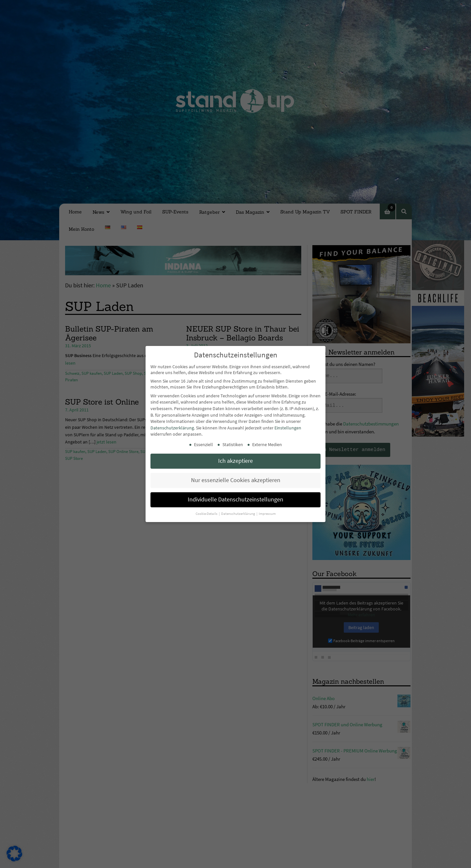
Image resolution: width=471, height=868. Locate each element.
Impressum (267, 514)
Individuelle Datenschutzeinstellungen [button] (235, 499)
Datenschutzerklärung (172, 428)
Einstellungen (288, 428)
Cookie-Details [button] (207, 514)
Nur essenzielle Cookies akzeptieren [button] (236, 480)
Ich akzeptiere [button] (235, 461)
